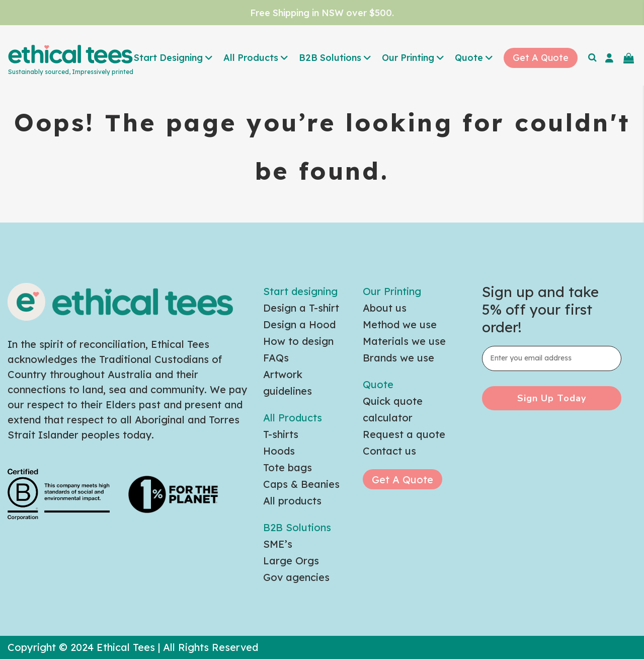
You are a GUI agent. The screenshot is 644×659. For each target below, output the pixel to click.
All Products (293, 418)
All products (292, 501)
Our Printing (392, 291)
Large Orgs (291, 561)
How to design (298, 341)
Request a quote (404, 434)
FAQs (276, 358)
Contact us (389, 451)
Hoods (279, 451)
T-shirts (281, 434)
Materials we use (404, 341)
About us (385, 308)
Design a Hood (299, 324)
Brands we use (398, 358)
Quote (378, 384)
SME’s (278, 544)
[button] (174, 59)
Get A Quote (403, 480)
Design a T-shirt (301, 308)
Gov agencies (296, 577)
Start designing (300, 291)
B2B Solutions (297, 527)
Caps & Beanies (301, 484)
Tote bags (288, 467)
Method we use (400, 324)
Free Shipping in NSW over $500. (322, 13)
